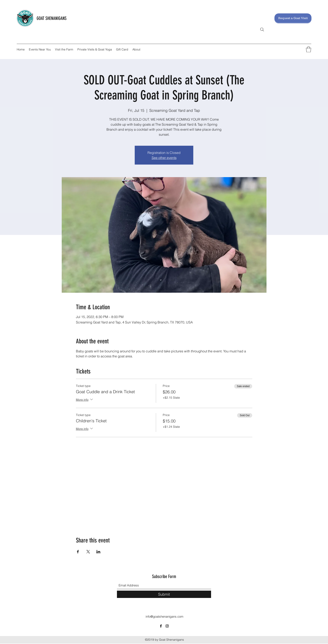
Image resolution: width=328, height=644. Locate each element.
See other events (164, 158)
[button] (309, 49)
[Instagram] (167, 626)
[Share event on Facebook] (78, 552)
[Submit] (164, 594)
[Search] (262, 30)
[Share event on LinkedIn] (98, 552)
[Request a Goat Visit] (293, 18)
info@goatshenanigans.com (165, 616)
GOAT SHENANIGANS (52, 18)
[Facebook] (161, 626)
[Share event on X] (88, 552)
